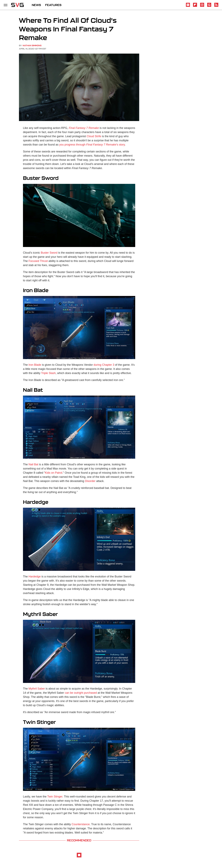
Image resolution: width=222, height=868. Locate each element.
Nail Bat (33, 464)
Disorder (90, 481)
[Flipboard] (195, 6)
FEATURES (53, 5)
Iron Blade (35, 365)
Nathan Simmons (32, 46)
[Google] (209, 6)
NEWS (36, 5)
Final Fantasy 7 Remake (84, 128)
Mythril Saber (37, 689)
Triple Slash (48, 373)
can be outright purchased (81, 693)
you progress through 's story (92, 145)
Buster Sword (49, 253)
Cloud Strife (94, 136)
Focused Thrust (38, 261)
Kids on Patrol (53, 473)
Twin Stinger (55, 797)
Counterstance (81, 824)
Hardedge (35, 577)
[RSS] (216, 6)
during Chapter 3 (104, 365)
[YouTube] (188, 6)
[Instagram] (202, 6)
